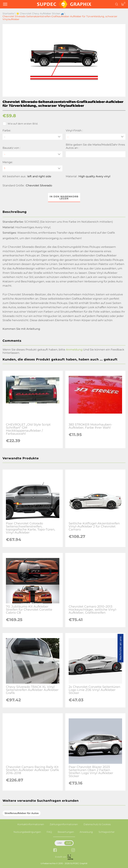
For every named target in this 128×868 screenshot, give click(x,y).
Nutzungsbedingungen (27, 832)
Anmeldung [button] (74, 350)
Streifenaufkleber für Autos (22, 813)
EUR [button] (69, 843)
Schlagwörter (107, 832)
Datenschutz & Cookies (97, 824)
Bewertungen (66, 832)
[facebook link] (55, 850)
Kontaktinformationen (31, 824)
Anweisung (86, 832)
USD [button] (60, 843)
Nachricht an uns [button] (120, 648)
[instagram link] (73, 850)
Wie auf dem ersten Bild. (20, 124)
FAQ (49, 832)
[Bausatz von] (32, 154)
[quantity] (32, 168)
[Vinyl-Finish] (96, 137)
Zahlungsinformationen (64, 824)
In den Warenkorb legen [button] (64, 198)
